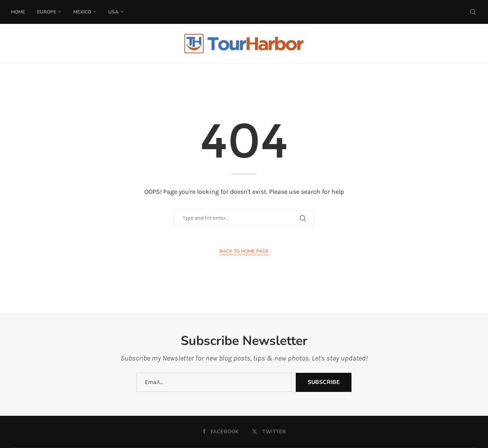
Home (18, 12)
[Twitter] (269, 432)
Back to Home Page (244, 251)
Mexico (82, 12)
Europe (47, 12)
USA (113, 12)
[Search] (473, 12)
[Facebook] (221, 432)
